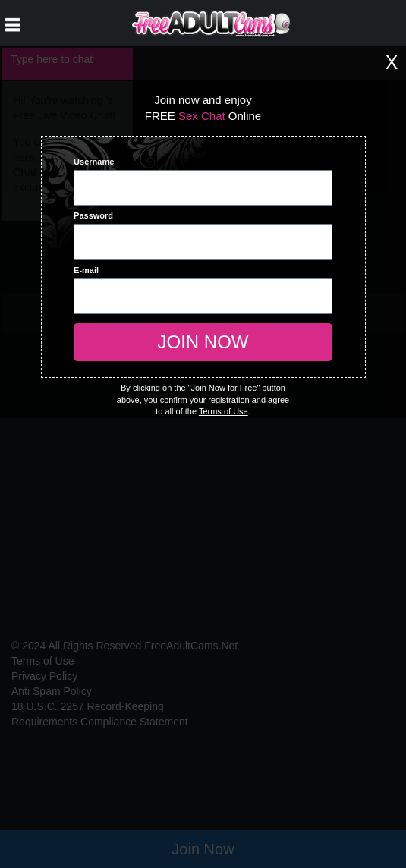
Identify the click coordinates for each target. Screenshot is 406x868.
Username (94, 162)
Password (93, 215)
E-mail (86, 270)
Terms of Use (223, 411)
